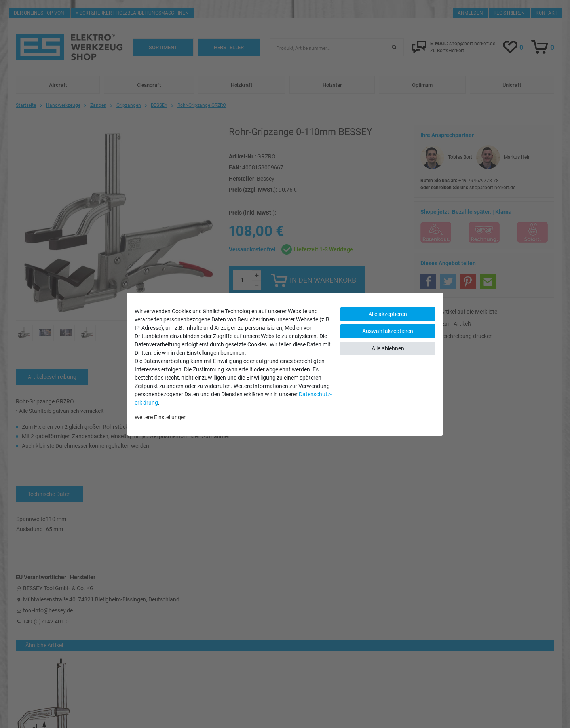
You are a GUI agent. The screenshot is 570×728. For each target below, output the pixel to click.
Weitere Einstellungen (161, 417)
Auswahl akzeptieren (388, 331)
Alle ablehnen (388, 348)
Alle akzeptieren (388, 314)
